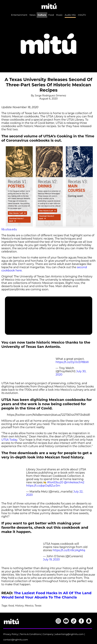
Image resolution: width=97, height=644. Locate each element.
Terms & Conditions (31, 634)
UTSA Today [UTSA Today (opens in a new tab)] (9, 440)
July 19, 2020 (51, 559)
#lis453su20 (55, 482)
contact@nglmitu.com (16, 640)
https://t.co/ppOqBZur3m (43, 486)
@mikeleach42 (74, 482)
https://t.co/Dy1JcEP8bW (72, 362)
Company (48, 634)
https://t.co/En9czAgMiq (69, 550)
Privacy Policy (11, 634)
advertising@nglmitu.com (69, 634)
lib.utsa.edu (9, 229)
